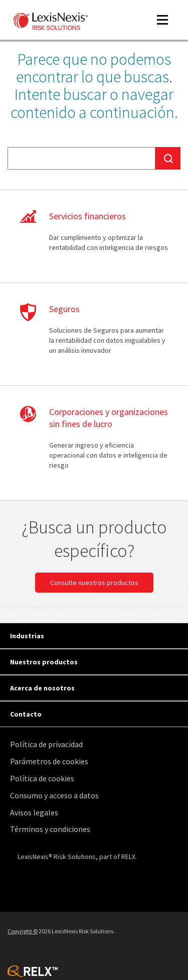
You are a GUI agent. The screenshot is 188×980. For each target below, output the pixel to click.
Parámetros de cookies (49, 761)
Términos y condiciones (50, 829)
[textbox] (81, 158)
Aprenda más (94, 236)
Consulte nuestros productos (94, 583)
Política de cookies (42, 778)
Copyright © (23, 931)
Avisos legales (34, 812)
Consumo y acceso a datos (54, 795)
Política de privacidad (46, 744)
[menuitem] (97, 744)
